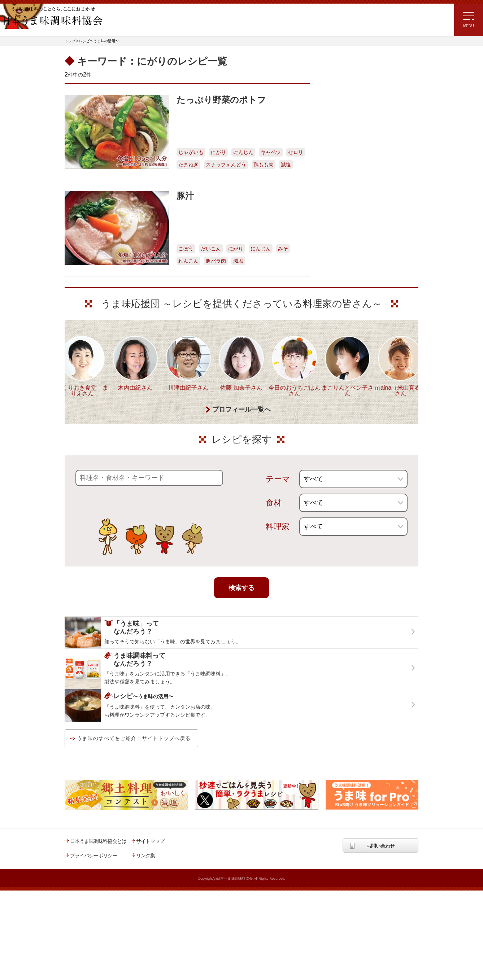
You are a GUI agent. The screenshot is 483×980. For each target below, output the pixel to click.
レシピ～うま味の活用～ (355, 66)
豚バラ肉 (216, 261)
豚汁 (185, 196)
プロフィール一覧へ (241, 455)
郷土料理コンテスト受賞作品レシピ (360, 227)
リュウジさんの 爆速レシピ (351, 160)
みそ (283, 249)
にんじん (243, 152)
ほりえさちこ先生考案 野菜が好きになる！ (346, 206)
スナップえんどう (226, 165)
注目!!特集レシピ (340, 118)
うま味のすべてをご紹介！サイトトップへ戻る (134, 784)
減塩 (286, 165)
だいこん (211, 249)
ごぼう (186, 249)
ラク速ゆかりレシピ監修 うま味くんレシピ (349, 140)
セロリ (296, 152)
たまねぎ (188, 165)
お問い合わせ (380, 891)
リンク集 (145, 901)
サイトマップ (150, 887)
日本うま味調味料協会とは (98, 887)
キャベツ (271, 152)
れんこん (188, 261)
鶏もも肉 (264, 165)
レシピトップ (337, 84)
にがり (218, 152)
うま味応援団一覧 (341, 246)
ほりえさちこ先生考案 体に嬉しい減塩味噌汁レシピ (353, 182)
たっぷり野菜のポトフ (221, 100)
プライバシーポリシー (93, 901)
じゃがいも (191, 152)
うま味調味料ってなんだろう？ (363, 268)
